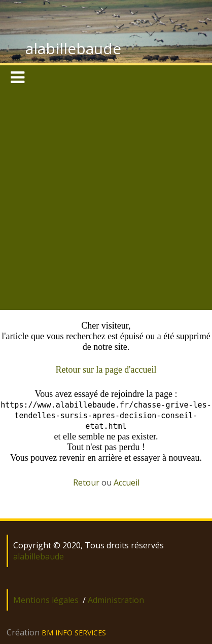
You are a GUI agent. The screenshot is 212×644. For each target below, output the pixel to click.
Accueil (127, 482)
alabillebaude (73, 48)
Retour (86, 482)
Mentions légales (46, 600)
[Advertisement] (105, 200)
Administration (116, 600)
